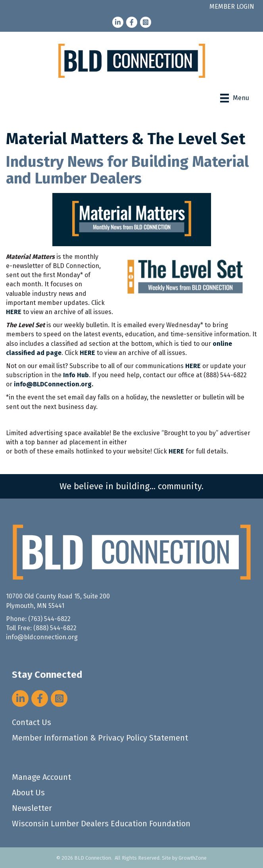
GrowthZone (193, 858)
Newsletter (32, 808)
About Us (28, 793)
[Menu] (235, 98)
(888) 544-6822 (55, 628)
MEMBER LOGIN (232, 7)
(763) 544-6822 (49, 619)
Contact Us (32, 722)
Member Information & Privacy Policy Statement (100, 738)
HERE (87, 353)
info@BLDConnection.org (53, 384)
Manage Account (41, 777)
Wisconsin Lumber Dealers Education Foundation (101, 824)
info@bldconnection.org (42, 637)
